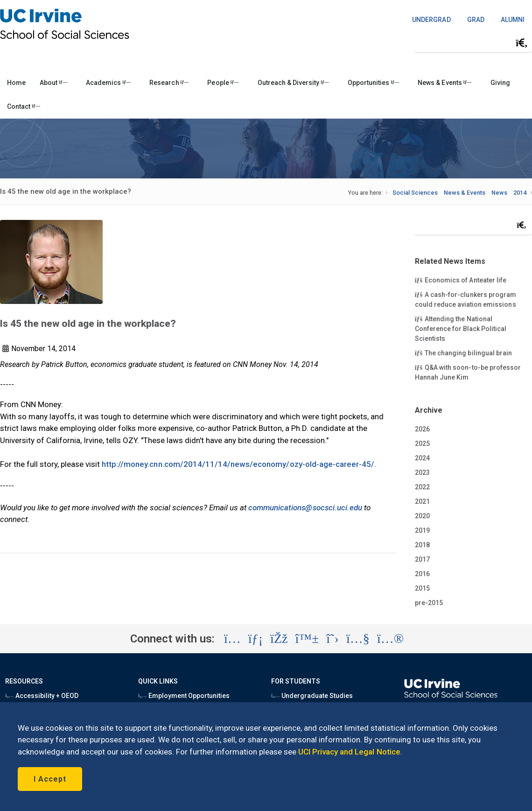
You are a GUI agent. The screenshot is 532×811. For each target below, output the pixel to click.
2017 (422, 559)
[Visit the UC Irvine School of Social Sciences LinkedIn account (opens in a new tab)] (255, 639)
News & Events (444, 83)
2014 (520, 193)
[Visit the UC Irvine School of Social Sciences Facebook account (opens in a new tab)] (279, 639)
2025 (422, 444)
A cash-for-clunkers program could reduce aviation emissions (465, 299)
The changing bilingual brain (463, 353)
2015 (422, 588)
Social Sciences (415, 193)
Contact (24, 106)
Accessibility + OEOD (42, 696)
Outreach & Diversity (293, 83)
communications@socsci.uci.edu (305, 508)
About (53, 83)
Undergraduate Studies (312, 696)
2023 (422, 472)
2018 (422, 545)
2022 (422, 487)
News (499, 193)
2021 (422, 501)
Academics (108, 83)
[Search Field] (473, 43)
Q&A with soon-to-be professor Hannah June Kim (468, 372)
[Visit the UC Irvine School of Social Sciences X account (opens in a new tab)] (332, 639)
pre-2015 (429, 603)
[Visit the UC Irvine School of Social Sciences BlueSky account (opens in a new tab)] (307, 639)
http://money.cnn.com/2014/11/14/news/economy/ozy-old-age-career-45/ (238, 464)
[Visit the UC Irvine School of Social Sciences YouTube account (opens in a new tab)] (358, 639)
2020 (422, 516)
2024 (422, 458)
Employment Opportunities (184, 696)
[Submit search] (522, 43)
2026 (422, 429)
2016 (422, 574)
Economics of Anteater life (461, 280)
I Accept (50, 779)
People (223, 83)
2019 (422, 530)
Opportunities (373, 83)
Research (169, 83)
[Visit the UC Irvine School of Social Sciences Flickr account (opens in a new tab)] (390, 639)
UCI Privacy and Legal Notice (349, 752)
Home (16, 83)
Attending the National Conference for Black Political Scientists (461, 328)
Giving (500, 83)
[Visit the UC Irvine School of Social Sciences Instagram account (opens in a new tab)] (232, 639)
